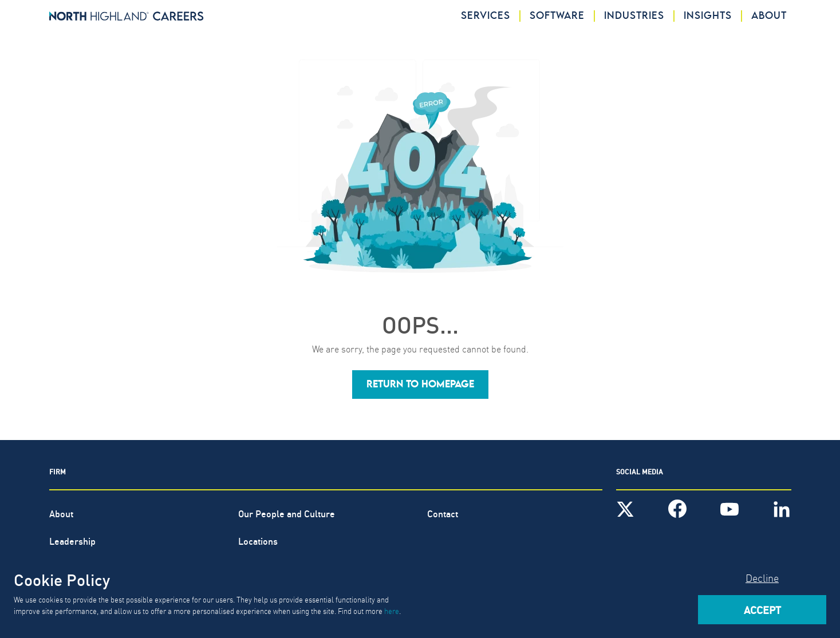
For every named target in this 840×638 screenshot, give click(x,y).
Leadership (72, 540)
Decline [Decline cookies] (762, 578)
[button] (420, 385)
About (769, 16)
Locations (258, 540)
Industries (634, 16)
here (392, 611)
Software (557, 16)
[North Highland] (127, 16)
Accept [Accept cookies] (762, 609)
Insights (708, 16)
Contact (443, 513)
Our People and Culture (287, 513)
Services (486, 16)
